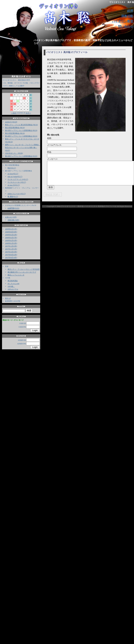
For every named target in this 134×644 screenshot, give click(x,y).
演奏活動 (127, 16)
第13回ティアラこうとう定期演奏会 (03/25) (21, 156)
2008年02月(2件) (11, 240)
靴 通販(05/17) (13, 196)
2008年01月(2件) (11, 243)
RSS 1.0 (8, 298)
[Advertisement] (102, 239)
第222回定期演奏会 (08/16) (15, 133)
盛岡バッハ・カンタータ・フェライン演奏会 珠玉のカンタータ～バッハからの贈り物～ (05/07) (23, 147)
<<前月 (14, 113)
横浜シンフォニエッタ (16, 275)
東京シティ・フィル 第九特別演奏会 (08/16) (21, 125)
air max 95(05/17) (14, 185)
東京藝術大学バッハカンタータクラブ (22, 272)
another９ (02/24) (11, 122)
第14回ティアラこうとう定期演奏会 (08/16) (21, 136)
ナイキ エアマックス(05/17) (18, 179)
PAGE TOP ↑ (53, 194)
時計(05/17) (12, 168)
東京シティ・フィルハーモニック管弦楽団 (24, 269)
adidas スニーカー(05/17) (17, 194)
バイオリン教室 (123, 21)
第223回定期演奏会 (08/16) (15, 128)
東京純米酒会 (13, 281)
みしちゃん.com (13, 284)
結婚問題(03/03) (13, 208)
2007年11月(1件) (11, 249)
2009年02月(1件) (11, 229)
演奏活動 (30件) (13, 220)
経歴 (130, 11)
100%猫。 (11, 286)
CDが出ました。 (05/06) (14, 153)
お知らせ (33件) (11, 217)
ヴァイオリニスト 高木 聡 (122, 2)
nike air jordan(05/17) (15, 177)
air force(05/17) (13, 174)
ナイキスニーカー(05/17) (17, 182)
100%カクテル (13, 289)
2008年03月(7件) (11, 238)
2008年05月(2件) (11, 235)
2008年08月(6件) (11, 232)
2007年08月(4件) (11, 258)
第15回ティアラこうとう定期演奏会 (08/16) (21, 130)
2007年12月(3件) (11, 246)
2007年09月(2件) (11, 255)
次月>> (28, 113)
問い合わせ (126, 26)
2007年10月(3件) (11, 252)
